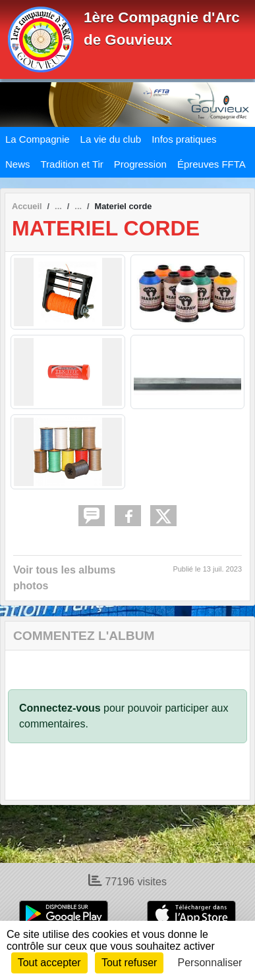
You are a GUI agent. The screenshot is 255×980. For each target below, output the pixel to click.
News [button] (18, 164)
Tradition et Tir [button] (72, 164)
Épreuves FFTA (212, 164)
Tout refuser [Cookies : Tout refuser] (129, 963)
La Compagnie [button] (38, 139)
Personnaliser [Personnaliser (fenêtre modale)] (210, 963)
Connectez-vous (60, 708)
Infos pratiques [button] (184, 139)
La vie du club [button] (111, 139)
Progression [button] (140, 164)
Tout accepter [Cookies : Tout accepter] (49, 963)
